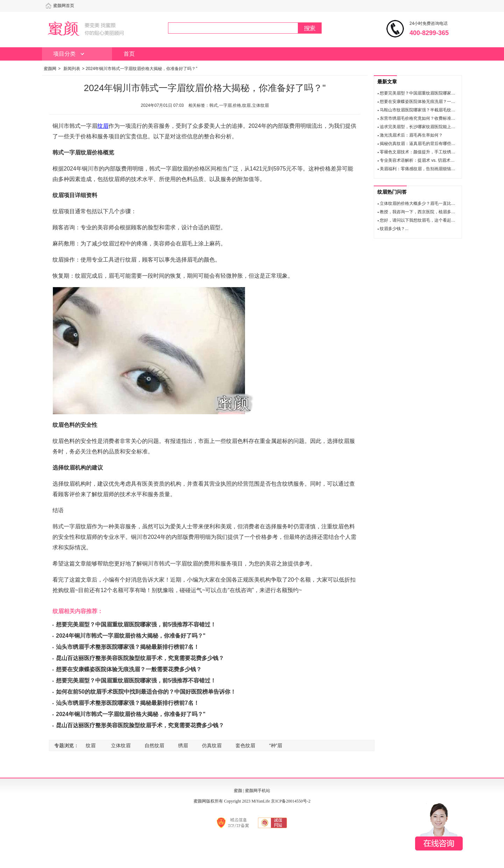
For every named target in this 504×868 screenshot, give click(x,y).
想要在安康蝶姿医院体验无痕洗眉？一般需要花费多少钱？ (129, 669)
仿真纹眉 (212, 745)
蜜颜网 (50, 69)
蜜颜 (238, 791)
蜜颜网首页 (64, 6)
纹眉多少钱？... (394, 229)
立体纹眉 (121, 745)
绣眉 (183, 745)
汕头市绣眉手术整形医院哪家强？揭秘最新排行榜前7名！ (128, 647)
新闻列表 (72, 69)
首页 (129, 54)
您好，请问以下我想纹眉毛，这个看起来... (419, 220)
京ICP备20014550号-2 (291, 801)
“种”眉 (276, 745)
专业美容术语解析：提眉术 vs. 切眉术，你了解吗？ (428, 160)
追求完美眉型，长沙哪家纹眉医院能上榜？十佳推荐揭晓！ (434, 127)
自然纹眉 (154, 745)
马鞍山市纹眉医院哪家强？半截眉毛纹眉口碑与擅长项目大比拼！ (441, 110)
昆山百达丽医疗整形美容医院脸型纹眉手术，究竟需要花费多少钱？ (140, 658)
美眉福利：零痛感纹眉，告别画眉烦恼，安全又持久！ (430, 169)
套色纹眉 (245, 745)
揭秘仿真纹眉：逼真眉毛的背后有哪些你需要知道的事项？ (434, 144)
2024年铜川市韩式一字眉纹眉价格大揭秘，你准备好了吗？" (131, 636)
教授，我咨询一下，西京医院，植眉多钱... (419, 212)
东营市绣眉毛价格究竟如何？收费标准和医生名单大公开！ (434, 118)
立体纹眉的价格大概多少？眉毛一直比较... (419, 203)
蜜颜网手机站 (258, 791)
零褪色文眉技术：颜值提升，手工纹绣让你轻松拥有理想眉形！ (439, 152)
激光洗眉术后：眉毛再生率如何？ (411, 135)
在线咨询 (439, 827)
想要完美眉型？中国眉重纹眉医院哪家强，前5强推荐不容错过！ (136, 624)
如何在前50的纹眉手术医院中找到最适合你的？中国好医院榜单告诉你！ (146, 692)
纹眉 (103, 126)
